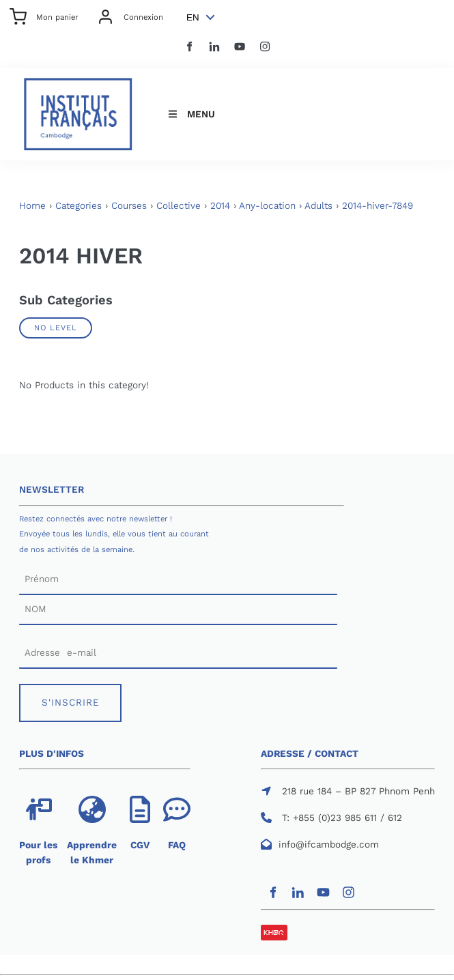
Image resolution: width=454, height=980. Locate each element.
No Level (56, 328)
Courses (129, 206)
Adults (318, 206)
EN (193, 17)
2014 (220, 206)
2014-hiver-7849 (378, 206)
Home (32, 206)
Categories (79, 206)
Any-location (267, 206)
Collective (179, 206)
